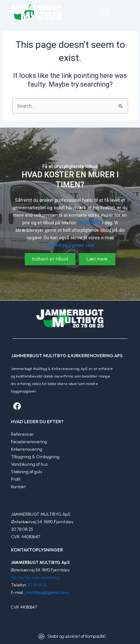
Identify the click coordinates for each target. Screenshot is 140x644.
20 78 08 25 (37, 585)
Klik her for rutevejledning (35, 578)
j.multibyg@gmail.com (47, 593)
